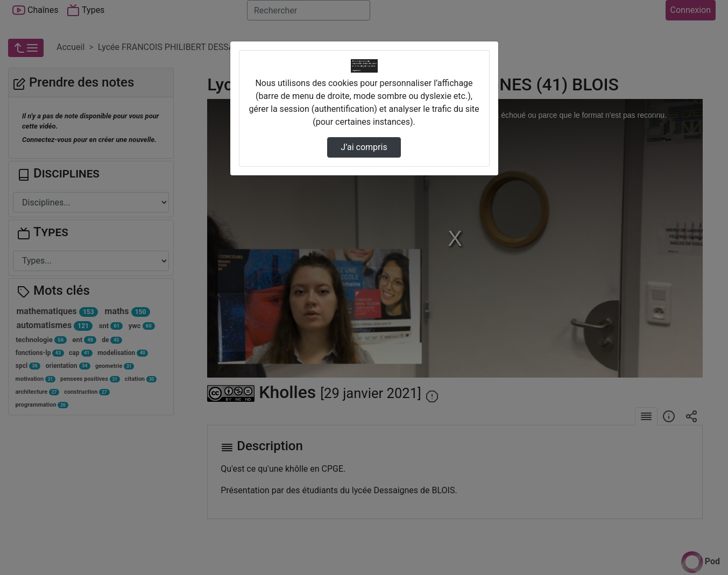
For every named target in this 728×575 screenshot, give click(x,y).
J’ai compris (364, 147)
